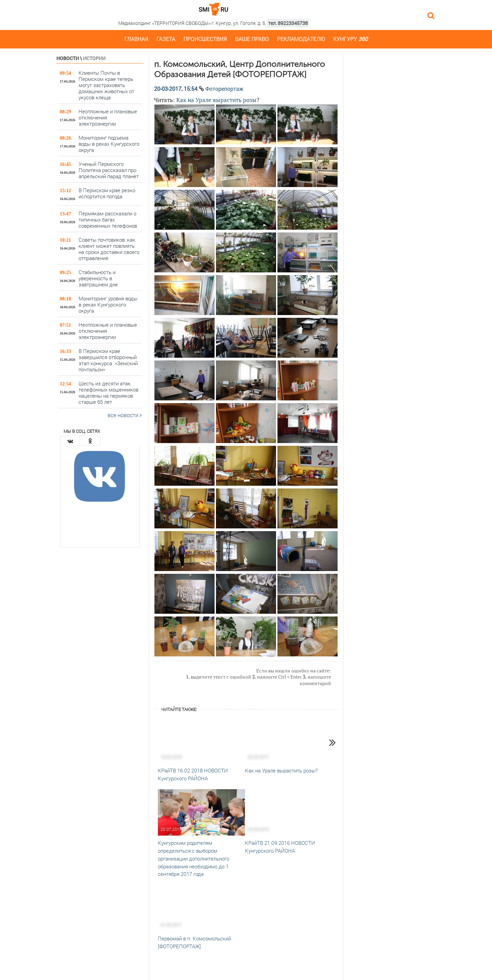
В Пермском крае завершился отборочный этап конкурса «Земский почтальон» (108, 360)
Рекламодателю (301, 39)
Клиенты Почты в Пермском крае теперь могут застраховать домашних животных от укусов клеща (106, 85)
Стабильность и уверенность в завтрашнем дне (100, 278)
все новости (125, 415)
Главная (136, 39)
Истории (94, 58)
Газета (166, 39)
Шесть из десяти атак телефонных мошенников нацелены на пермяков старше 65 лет (108, 392)
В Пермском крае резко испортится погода (107, 193)
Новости (68, 58)
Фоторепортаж (224, 89)
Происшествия (205, 39)
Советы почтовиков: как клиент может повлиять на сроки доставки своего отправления (109, 249)
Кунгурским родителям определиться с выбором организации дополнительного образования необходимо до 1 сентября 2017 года (194, 858)
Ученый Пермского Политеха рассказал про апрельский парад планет (109, 170)
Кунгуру (350, 39)
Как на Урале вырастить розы (216, 100)
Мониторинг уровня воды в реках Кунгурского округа (108, 304)
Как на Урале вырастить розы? (281, 770)
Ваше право (252, 39)
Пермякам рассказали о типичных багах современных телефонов (108, 219)
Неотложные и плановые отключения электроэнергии (108, 117)
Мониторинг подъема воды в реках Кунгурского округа (109, 144)
